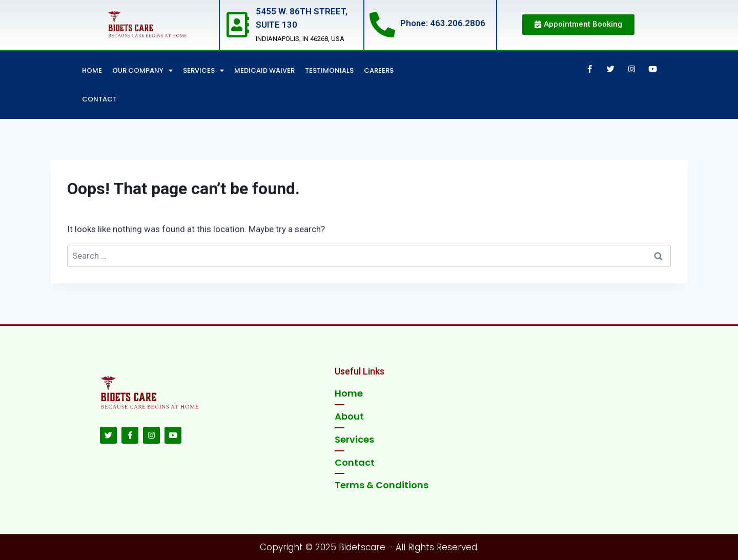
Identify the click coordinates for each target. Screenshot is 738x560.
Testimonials (329, 70)
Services (203, 70)
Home (92, 70)
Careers (379, 70)
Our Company (142, 70)
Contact (99, 99)
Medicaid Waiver (264, 70)
